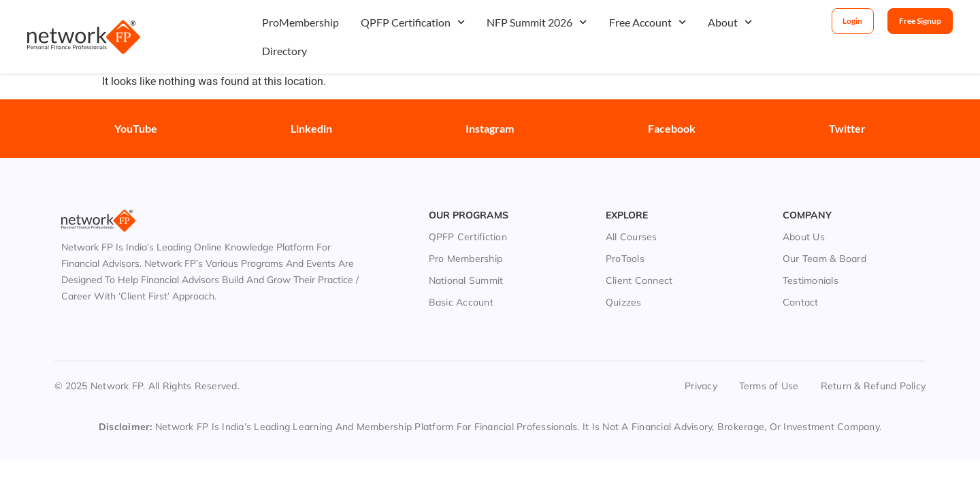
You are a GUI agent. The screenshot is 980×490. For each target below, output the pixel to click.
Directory (284, 51)
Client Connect (639, 261)
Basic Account (461, 282)
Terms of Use (769, 366)
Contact (801, 282)
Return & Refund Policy (873, 366)
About (730, 22)
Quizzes (624, 282)
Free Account (648, 22)
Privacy (701, 366)
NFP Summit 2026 (537, 22)
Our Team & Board (824, 239)
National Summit (466, 261)
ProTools (625, 239)
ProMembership (300, 22)
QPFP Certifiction (468, 217)
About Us (804, 217)
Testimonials (811, 261)
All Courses (632, 217)
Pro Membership (466, 239)
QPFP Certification (413, 22)
